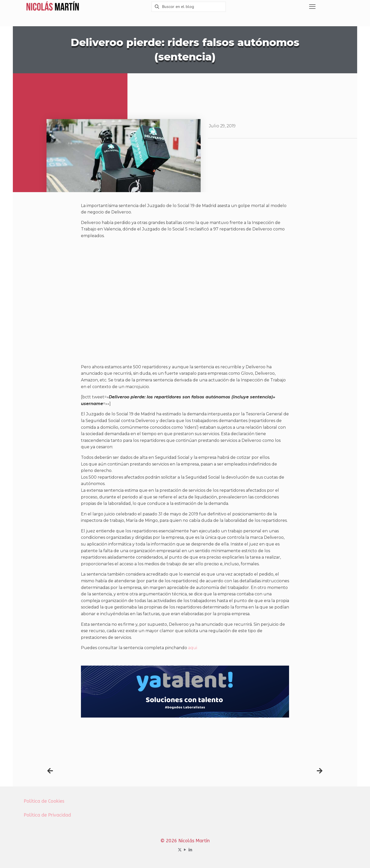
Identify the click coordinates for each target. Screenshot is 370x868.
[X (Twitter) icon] (180, 850)
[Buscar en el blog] (189, 7)
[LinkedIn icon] (191, 850)
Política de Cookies (44, 801)
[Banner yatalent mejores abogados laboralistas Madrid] (185, 716)
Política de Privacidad (47, 815)
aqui (193, 648)
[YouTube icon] (185, 850)
